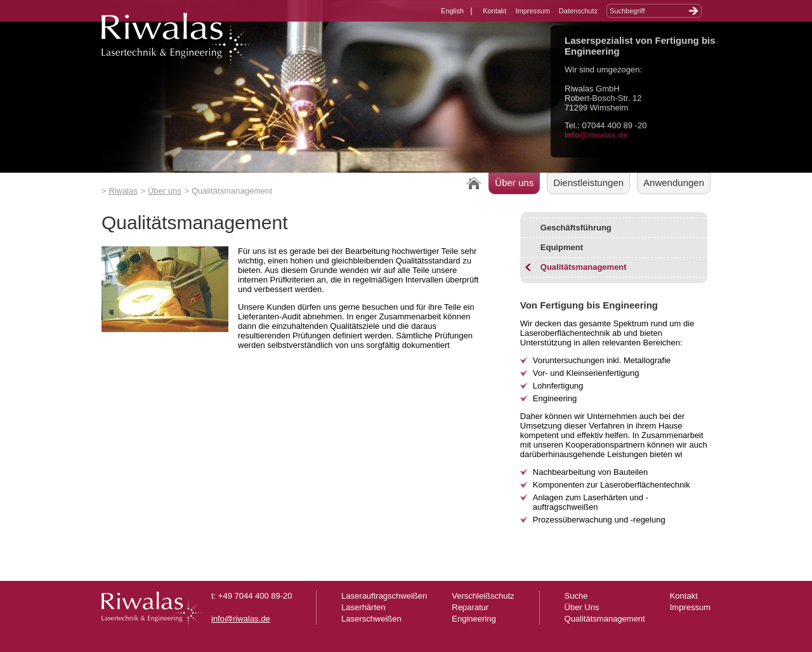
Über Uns (582, 607)
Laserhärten (363, 607)
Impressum (532, 11)
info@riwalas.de (596, 135)
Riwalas (123, 191)
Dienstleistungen (588, 183)
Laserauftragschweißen (384, 596)
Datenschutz (578, 11)
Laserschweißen (371, 619)
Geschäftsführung (576, 228)
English (452, 11)
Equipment (562, 247)
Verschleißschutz (483, 596)
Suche (576, 596)
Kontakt (494, 11)
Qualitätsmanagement (584, 267)
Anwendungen (674, 183)
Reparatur (470, 607)
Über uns (165, 191)
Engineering (474, 619)
